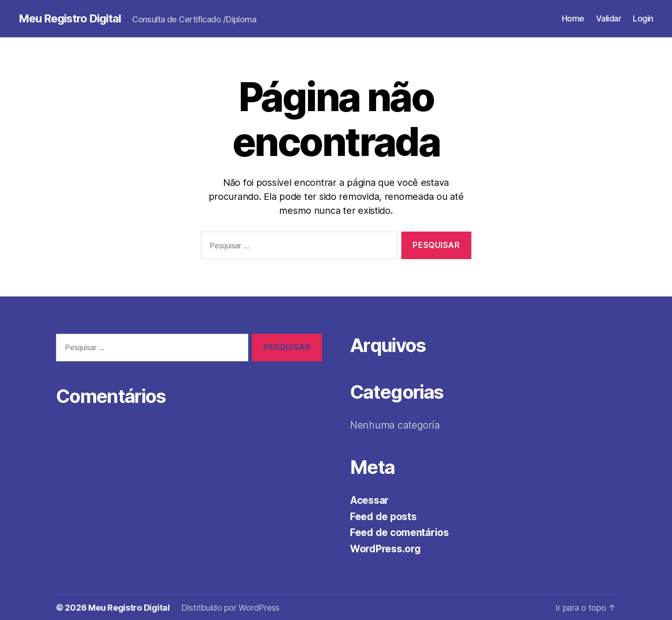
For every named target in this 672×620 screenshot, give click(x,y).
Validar (609, 18)
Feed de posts (383, 517)
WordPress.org (385, 549)
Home (573, 18)
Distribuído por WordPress (230, 608)
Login (643, 18)
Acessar (369, 500)
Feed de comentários (399, 532)
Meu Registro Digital (70, 19)
